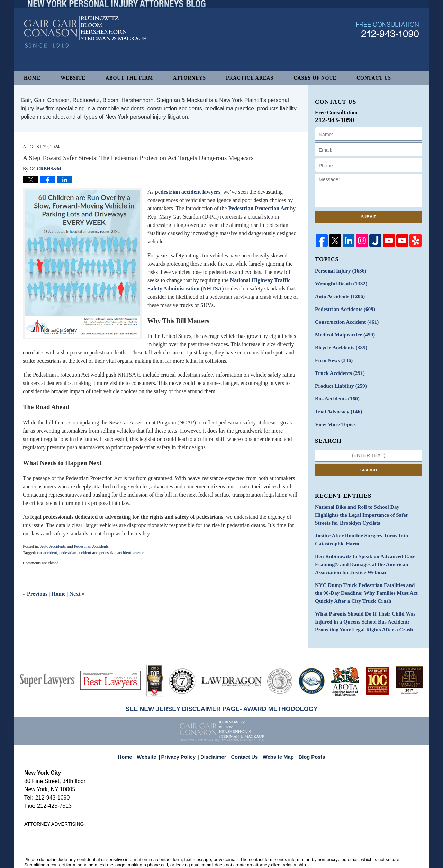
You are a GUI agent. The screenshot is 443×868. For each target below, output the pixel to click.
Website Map (277, 735)
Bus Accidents (335, 391)
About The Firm (129, 78)
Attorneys (189, 78)
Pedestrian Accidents (91, 546)
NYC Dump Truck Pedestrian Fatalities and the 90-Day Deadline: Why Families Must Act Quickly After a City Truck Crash (368, 577)
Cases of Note (315, 78)
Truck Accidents (338, 367)
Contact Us (374, 78)
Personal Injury (338, 270)
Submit (369, 217)
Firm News (332, 355)
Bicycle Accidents (339, 343)
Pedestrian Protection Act (258, 208)
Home (32, 78)
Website (73, 78)
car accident (47, 553)
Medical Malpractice (342, 331)
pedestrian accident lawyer (121, 553)
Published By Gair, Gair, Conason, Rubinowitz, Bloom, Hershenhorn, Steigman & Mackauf (387, 46)
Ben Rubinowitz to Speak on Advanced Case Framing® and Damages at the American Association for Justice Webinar (361, 551)
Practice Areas (250, 78)
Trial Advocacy (336, 403)
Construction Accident (344, 319)
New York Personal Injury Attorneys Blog (85, 49)
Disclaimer (215, 735)
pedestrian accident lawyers (188, 192)
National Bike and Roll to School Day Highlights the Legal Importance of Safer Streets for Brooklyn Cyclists (368, 505)
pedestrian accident (75, 553)
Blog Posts (308, 735)
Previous (35, 594)
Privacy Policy (183, 735)
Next (77, 594)
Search (369, 461)
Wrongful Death (339, 282)
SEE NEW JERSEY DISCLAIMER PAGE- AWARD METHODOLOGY (221, 690)
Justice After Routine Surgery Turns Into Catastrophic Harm (357, 528)
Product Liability (339, 379)
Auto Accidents (53, 546)
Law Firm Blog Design (386, 860)
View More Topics (333, 415)
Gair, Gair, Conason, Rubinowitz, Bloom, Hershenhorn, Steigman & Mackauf (138, 859)
